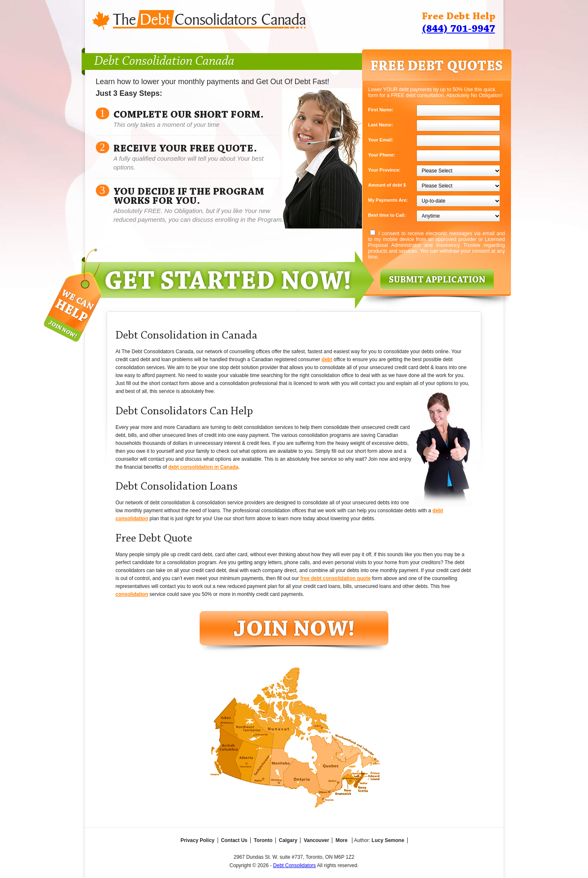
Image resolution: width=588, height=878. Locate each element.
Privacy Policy (197, 840)
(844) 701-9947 (458, 29)
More (342, 840)
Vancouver (317, 840)
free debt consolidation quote (336, 578)
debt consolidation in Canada (203, 467)
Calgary (288, 840)
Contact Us (234, 840)
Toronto (263, 840)
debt (327, 359)
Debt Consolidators (295, 865)
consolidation (132, 594)
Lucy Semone (388, 840)
